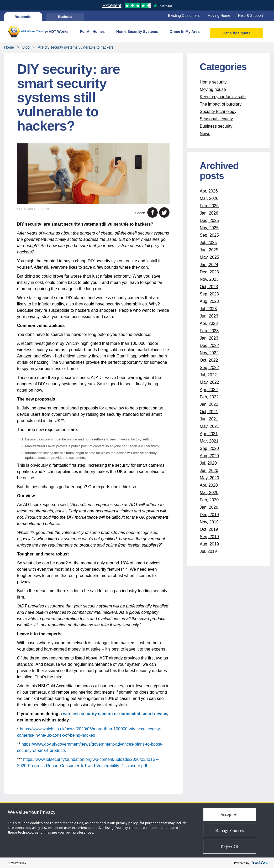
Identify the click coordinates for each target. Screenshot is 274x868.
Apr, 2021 (209, 434)
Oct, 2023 (209, 287)
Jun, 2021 (209, 419)
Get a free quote (237, 33)
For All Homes (92, 32)
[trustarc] (259, 863)
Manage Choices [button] (230, 830)
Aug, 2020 (209, 456)
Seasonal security (216, 119)
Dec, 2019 (209, 515)
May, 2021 (209, 426)
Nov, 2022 (209, 353)
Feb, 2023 (209, 331)
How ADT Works (54, 32)
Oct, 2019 (209, 529)
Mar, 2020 (209, 493)
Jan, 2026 (209, 213)
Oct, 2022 (209, 360)
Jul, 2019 (208, 551)
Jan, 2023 (209, 338)
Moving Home (219, 15)
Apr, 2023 (209, 323)
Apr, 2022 (209, 390)
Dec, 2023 (209, 272)
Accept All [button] (230, 814)
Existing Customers (184, 15)
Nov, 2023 (209, 279)
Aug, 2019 (209, 544)
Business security (216, 126)
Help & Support (251, 15)
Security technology (218, 111)
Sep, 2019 (209, 537)
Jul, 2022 (208, 375)
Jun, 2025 (209, 250)
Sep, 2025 (209, 235)
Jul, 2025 (208, 243)
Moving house (213, 89)
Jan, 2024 (209, 265)
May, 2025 (209, 257)
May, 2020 (209, 478)
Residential (23, 17)
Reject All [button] (230, 847)
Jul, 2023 (208, 309)
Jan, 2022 (209, 404)
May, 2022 (209, 382)
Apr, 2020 (209, 485)
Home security (213, 82)
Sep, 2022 (209, 368)
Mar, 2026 (209, 198)
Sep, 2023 (209, 294)
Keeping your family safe (223, 97)
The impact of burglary (221, 104)
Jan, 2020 (209, 507)
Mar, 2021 (209, 441)
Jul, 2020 (208, 463)
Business (65, 17)
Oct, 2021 (209, 412)
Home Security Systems (137, 32)
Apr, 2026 (209, 191)
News (205, 134)
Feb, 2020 (209, 500)
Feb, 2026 (209, 206)
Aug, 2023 (209, 301)
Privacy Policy (17, 863)
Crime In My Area (185, 32)
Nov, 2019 (209, 522)
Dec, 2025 (209, 220)
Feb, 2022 (209, 397)
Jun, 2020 (209, 471)
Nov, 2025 (209, 228)
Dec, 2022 (209, 345)
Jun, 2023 (209, 316)
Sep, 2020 (209, 448)
